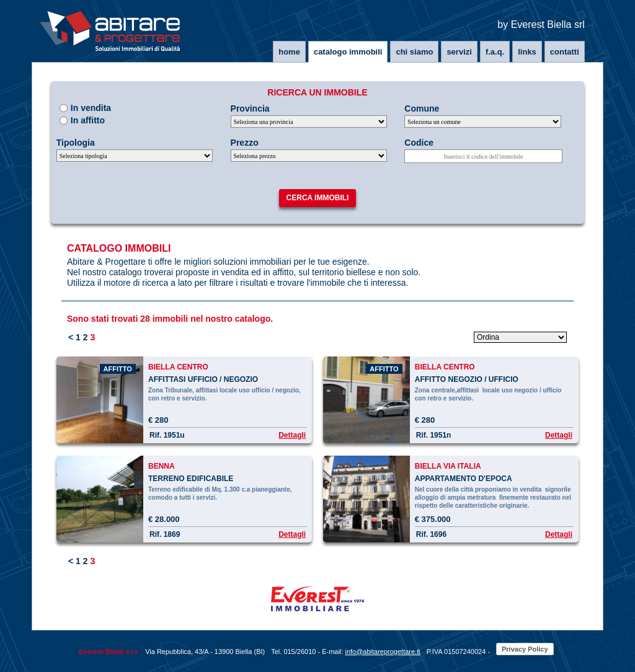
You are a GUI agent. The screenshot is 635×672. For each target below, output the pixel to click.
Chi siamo (414, 52)
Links (527, 52)
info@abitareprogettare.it (382, 652)
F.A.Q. (495, 52)
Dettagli (292, 435)
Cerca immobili (318, 198)
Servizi (459, 52)
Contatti (565, 52)
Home (289, 52)
